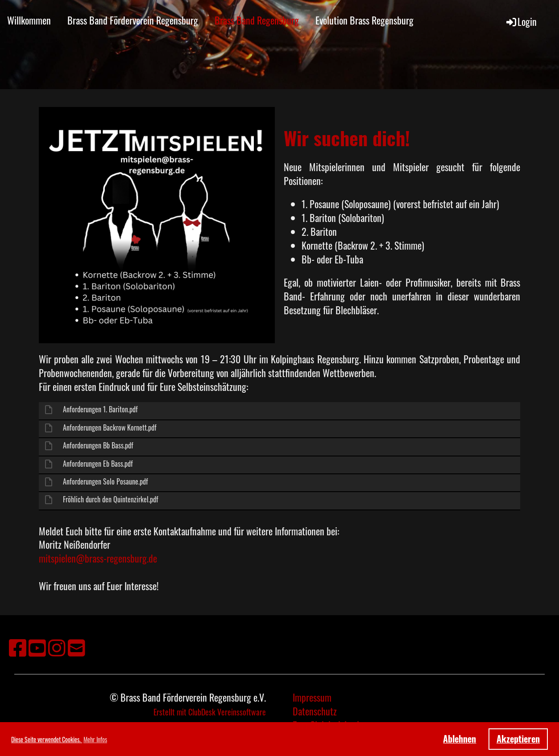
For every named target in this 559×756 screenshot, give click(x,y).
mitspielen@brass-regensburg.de (98, 558)
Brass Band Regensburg (257, 20)
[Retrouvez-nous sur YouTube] (37, 647)
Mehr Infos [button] (95, 739)
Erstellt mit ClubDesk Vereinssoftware (210, 712)
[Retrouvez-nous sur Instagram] (57, 647)
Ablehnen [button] (460, 739)
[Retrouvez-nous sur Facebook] (18, 647)
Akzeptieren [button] (518, 739)
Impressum (312, 697)
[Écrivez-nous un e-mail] (77, 647)
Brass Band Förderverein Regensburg (133, 20)
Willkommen (29, 20)
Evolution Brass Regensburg (364, 20)
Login (521, 21)
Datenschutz (315, 711)
